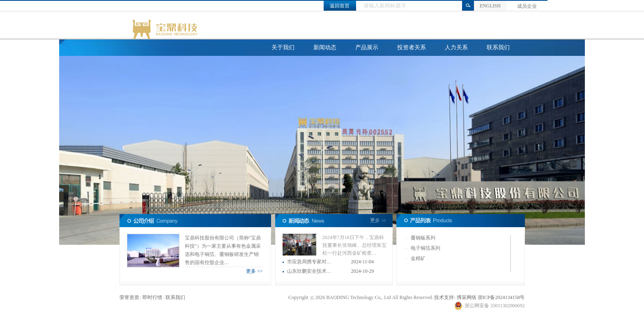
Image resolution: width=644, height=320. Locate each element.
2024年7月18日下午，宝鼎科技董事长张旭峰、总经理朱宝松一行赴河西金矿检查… (354, 245)
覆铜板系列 (423, 238)
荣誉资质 (129, 297)
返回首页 (340, 6)
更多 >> (254, 271)
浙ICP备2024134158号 (501, 297)
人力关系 (456, 47)
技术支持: (445, 297)
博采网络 (467, 297)
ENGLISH (490, 6)
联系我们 (498, 47)
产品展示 (367, 47)
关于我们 (283, 47)
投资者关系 (412, 47)
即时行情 (152, 297)
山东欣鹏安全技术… (309, 271)
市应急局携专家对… (309, 262)
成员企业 (527, 6)
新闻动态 (325, 47)
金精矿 (418, 258)
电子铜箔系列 (425, 248)
